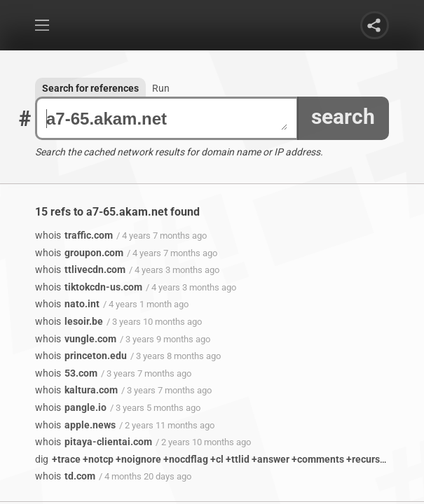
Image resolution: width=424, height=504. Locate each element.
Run (161, 88)
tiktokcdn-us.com (89, 287)
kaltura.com (76, 390)
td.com (65, 476)
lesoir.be (69, 321)
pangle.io (71, 407)
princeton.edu (81, 356)
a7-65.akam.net (167, 119)
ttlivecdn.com (80, 269)
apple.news (75, 425)
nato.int (67, 304)
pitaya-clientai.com (94, 442)
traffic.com (74, 235)
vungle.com (76, 339)
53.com (66, 373)
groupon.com (79, 253)
